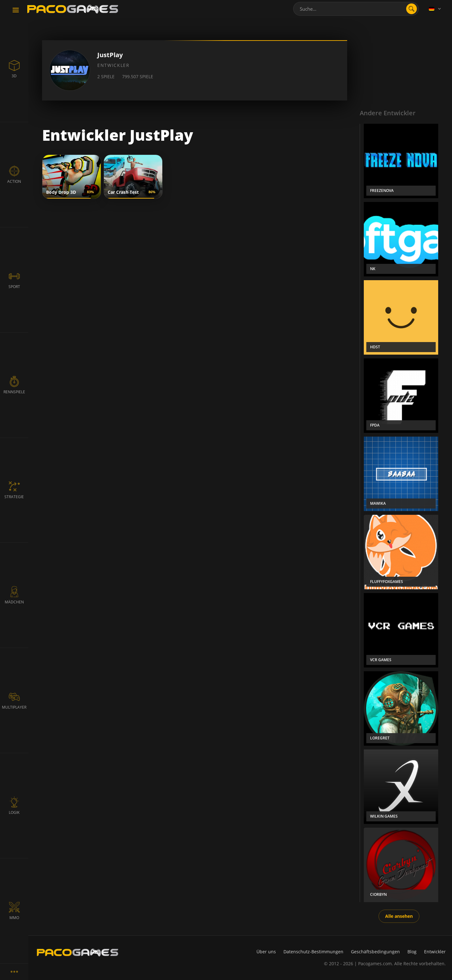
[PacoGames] (78, 952)
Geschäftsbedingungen (375, 952)
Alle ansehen (399, 916)
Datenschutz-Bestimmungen (313, 952)
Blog (412, 952)
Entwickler (435, 952)
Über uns (266, 952)
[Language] (435, 9)
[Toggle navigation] (16, 10)
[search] (412, 9)
